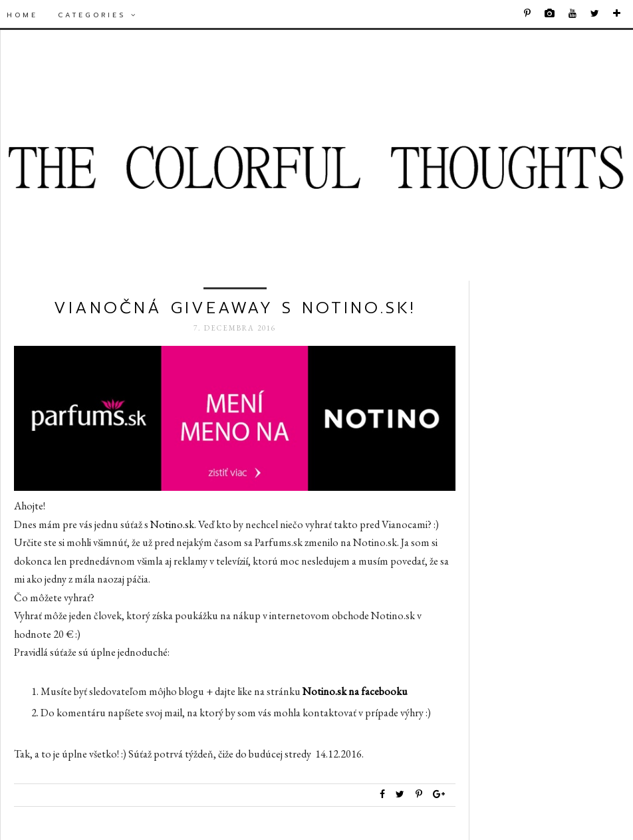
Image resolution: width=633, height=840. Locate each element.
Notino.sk (172, 524)
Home (22, 15)
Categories (98, 15)
